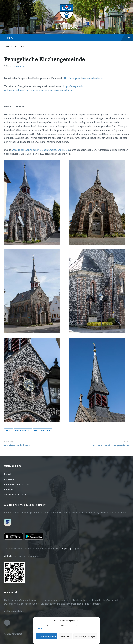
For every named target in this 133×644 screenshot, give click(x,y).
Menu (66, 38)
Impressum (10, 479)
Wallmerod (66, 23)
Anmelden (9, 489)
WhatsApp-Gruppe (65, 549)
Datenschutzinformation (16, 484)
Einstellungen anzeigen (85, 636)
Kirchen (20, 66)
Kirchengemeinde (23, 430)
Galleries (19, 46)
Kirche (9, 430)
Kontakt (8, 474)
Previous (9, 442)
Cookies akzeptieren (47, 636)
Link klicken (10, 556)
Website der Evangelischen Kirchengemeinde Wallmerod (40, 150)
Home (7, 46)
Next (126, 442)
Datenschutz (41, 628)
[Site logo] (66, 18)
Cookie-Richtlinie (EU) (15, 494)
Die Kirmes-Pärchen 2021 (19, 445)
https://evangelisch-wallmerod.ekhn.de (83, 78)
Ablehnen (65, 636)
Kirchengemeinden (42, 430)
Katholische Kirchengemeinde (111, 445)
